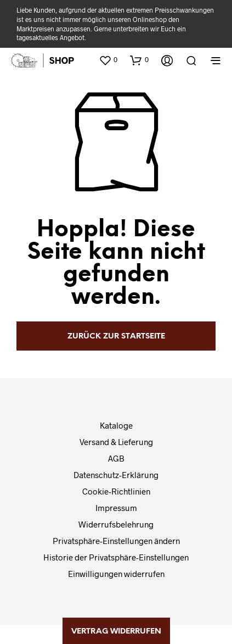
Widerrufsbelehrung (116, 524)
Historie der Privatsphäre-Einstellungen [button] (116, 557)
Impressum (116, 508)
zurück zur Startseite (116, 337)
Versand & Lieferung (116, 442)
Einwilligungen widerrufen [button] (116, 574)
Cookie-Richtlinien (116, 491)
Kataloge (116, 425)
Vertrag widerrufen (116, 632)
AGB (116, 458)
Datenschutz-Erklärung (116, 475)
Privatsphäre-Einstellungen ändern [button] (116, 541)
